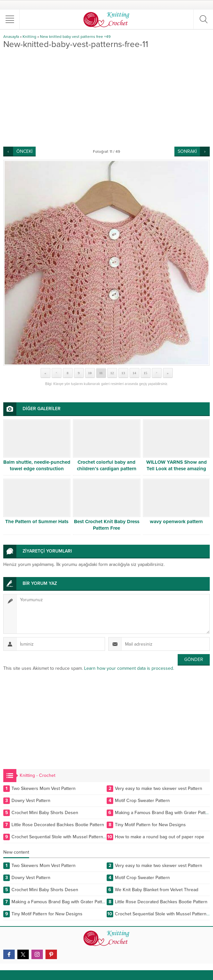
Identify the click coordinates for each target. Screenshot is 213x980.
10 (90, 373)
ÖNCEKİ (24, 151)
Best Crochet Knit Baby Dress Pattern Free (107, 525)
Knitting (29, 37)
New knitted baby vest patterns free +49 (75, 37)
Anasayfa (11, 37)
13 (123, 373)
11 (101, 373)
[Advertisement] (107, 98)
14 (134, 373)
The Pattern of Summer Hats (37, 522)
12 (112, 373)
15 (145, 373)
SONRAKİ (187, 151)
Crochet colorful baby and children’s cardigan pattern (107, 465)
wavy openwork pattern (176, 522)
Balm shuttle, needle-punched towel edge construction (37, 465)
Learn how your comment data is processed (129, 668)
